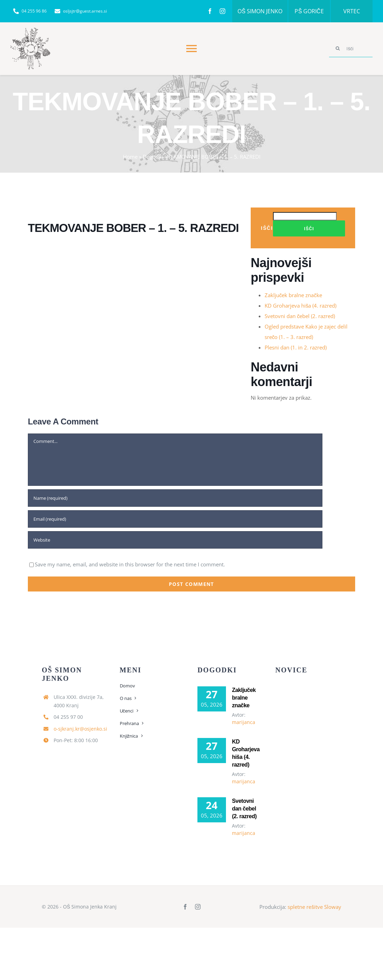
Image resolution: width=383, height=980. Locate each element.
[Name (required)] (175, 498)
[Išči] (351, 48)
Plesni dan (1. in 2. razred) (296, 347)
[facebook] (210, 11)
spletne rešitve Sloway (314, 907)
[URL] (175, 540)
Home (130, 157)
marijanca (244, 722)
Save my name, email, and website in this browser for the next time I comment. (130, 564)
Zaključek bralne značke (293, 295)
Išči (267, 228)
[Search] (338, 48)
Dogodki (153, 157)
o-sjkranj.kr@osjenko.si (80, 729)
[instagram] (222, 11)
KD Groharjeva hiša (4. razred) (301, 306)
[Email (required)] (175, 519)
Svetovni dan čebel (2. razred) (300, 316)
